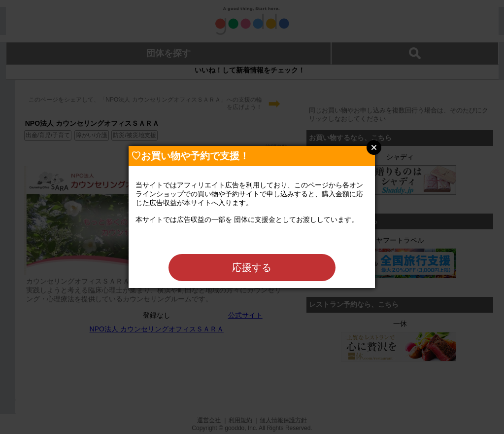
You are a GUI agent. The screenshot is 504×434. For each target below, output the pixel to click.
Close (374, 147)
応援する (252, 267)
